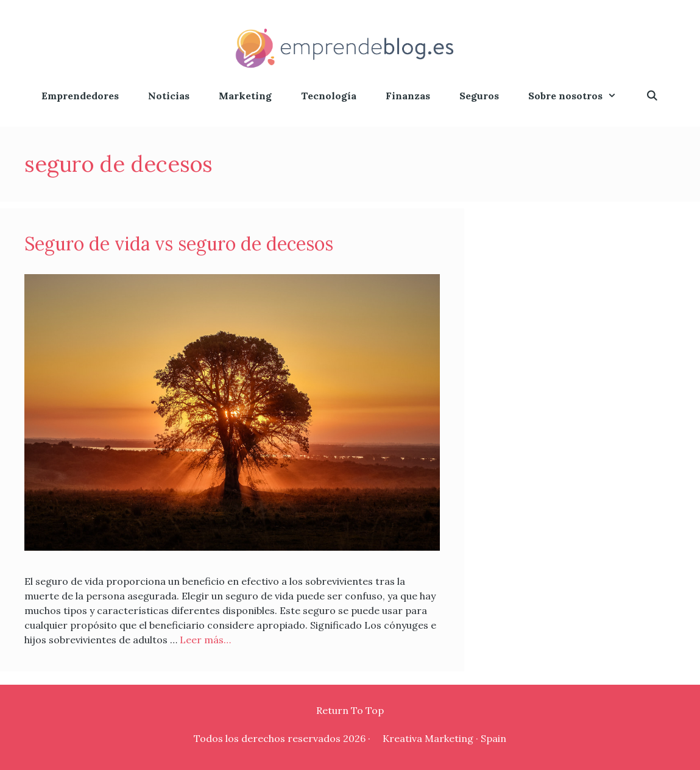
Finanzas (408, 96)
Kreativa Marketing (428, 738)
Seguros (479, 96)
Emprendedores (80, 96)
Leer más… (205, 640)
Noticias (169, 96)
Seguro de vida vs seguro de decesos (179, 244)
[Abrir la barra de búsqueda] (652, 96)
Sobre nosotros (580, 96)
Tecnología (329, 96)
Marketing (245, 96)
